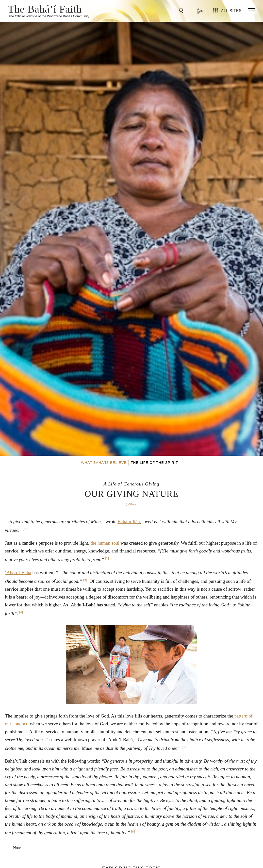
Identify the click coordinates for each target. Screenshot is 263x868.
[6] (133, 831)
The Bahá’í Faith (45, 9)
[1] (25, 529)
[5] (184, 747)
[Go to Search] (182, 11)
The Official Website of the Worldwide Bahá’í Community (49, 16)
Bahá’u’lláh (129, 522)
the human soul (105, 543)
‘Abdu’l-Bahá (18, 573)
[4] (21, 612)
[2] (107, 558)
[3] (85, 580)
